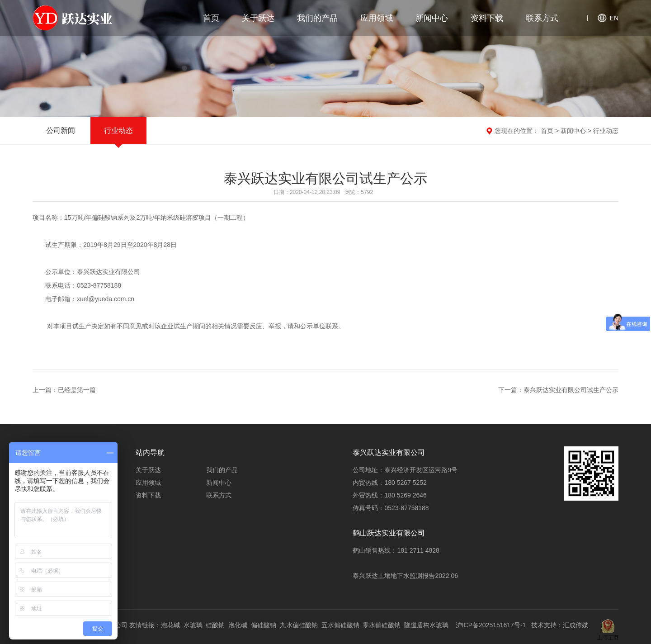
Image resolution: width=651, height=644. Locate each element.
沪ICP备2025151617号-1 (491, 625)
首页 (211, 18)
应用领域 (377, 18)
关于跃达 (258, 18)
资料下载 (487, 18)
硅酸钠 (215, 625)
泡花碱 (170, 625)
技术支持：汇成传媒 (560, 625)
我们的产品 (317, 18)
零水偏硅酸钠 (382, 625)
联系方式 (542, 18)
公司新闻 (61, 130)
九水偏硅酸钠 (299, 625)
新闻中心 (432, 18)
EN (614, 18)
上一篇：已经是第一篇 (64, 390)
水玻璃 (193, 625)
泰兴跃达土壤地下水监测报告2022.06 (405, 576)
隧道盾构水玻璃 (426, 625)
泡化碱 (238, 625)
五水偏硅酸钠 (340, 625)
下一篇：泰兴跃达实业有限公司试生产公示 (558, 390)
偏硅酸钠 (264, 625)
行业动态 (118, 130)
